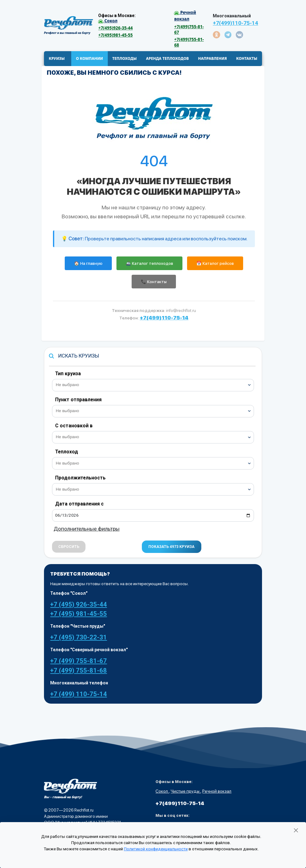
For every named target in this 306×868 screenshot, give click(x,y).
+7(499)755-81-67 (189, 29)
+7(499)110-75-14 (235, 23)
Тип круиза (68, 374)
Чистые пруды (186, 792)
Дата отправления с (79, 504)
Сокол (162, 792)
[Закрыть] (296, 830)
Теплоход (67, 452)
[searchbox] (155, 385)
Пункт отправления (78, 400)
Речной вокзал (217, 792)
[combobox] (153, 385)
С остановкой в (74, 426)
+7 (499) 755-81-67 (79, 661)
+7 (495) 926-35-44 (79, 605)
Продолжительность (80, 478)
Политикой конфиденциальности (156, 849)
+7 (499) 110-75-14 (79, 694)
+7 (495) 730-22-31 (79, 638)
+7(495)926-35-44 (115, 28)
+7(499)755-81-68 (189, 42)
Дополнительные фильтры (87, 529)
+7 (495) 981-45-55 (79, 614)
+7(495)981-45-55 (115, 35)
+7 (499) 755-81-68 (79, 671)
